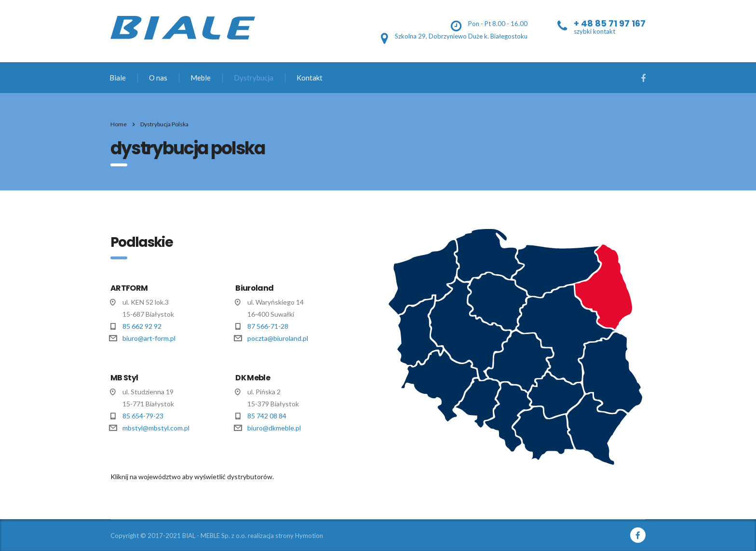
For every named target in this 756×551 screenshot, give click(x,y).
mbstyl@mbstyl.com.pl (156, 428)
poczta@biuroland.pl (278, 338)
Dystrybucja (254, 78)
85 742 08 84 (267, 416)
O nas (158, 78)
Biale (118, 78)
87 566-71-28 (268, 326)
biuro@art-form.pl (149, 338)
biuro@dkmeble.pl (274, 428)
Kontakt (310, 78)
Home (119, 124)
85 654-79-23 (143, 416)
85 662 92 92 (142, 326)
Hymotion (309, 536)
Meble (201, 78)
